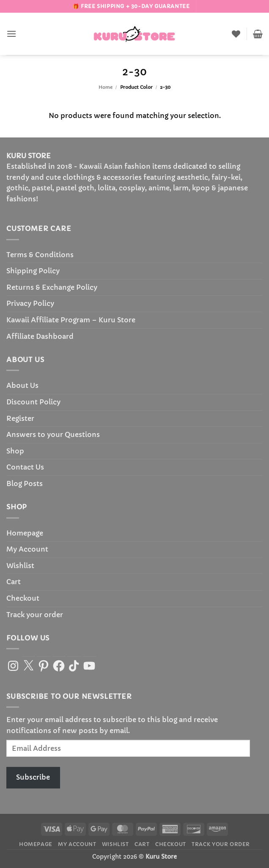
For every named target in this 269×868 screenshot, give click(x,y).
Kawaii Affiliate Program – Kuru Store (71, 320)
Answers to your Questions (53, 434)
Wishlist (20, 566)
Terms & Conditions (40, 255)
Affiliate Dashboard (40, 336)
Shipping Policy (33, 271)
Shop (15, 451)
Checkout (23, 598)
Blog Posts (25, 483)
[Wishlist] (236, 34)
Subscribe (33, 777)
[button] (11, 34)
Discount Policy (33, 402)
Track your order (35, 615)
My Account (27, 549)
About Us (22, 385)
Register (20, 418)
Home (106, 87)
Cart (14, 582)
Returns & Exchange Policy (52, 287)
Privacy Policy (30, 303)
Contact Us (25, 467)
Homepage (25, 533)
